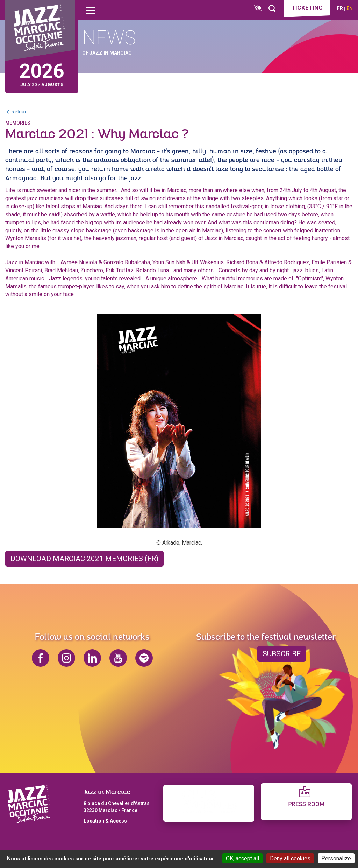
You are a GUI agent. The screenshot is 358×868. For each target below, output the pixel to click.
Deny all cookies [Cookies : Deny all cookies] (290, 858)
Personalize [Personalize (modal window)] (336, 858)
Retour (19, 110)
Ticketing (307, 8)
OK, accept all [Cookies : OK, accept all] (242, 858)
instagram (66, 658)
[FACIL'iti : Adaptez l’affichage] (258, 9)
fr (340, 8)
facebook (41, 658)
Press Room (306, 804)
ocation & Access (107, 821)
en (350, 8)
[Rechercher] (272, 9)
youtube (118, 658)
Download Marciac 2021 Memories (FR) (84, 556)
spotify (144, 658)
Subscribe (282, 654)
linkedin (92, 658)
